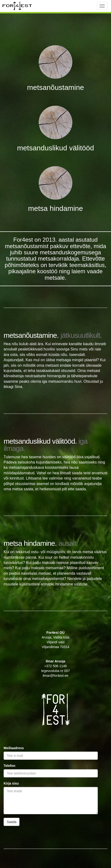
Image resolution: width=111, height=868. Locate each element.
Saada (12, 822)
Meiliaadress (14, 748)
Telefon (9, 766)
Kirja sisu (11, 783)
